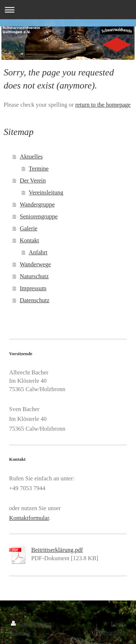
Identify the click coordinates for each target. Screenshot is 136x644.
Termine (39, 169)
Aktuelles (31, 157)
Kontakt (30, 240)
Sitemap (21, 633)
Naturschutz (34, 276)
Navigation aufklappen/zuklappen (68, 10)
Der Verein (33, 181)
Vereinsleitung (46, 192)
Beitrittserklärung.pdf (57, 550)
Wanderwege (36, 264)
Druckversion (32, 624)
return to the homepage (103, 105)
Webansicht (111, 633)
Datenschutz (35, 300)
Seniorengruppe (39, 216)
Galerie (29, 228)
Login (118, 624)
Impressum (33, 288)
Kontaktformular (29, 518)
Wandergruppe (37, 204)
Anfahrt (38, 252)
